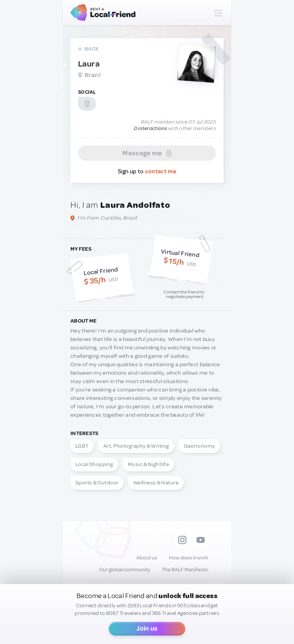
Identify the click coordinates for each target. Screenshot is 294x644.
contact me (161, 172)
